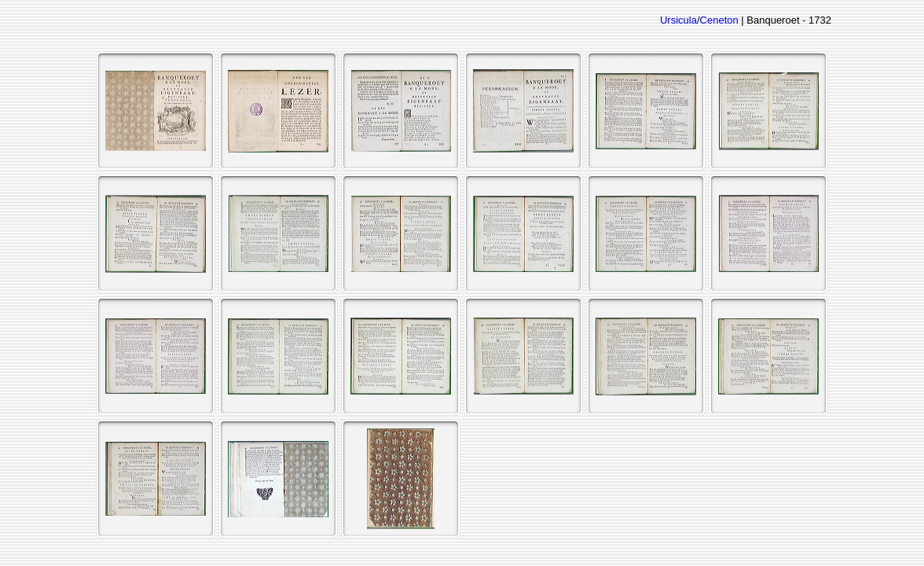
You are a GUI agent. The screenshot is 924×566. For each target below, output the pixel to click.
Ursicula (678, 20)
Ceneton (719, 20)
